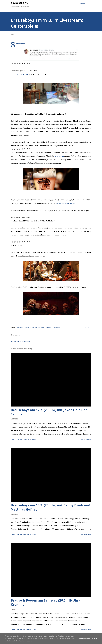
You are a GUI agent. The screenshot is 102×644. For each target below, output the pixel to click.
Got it (94, 639)
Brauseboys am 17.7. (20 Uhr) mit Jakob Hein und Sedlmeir (49, 412)
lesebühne (49, 327)
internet (41, 327)
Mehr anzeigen (86, 439)
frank (27, 327)
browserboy (20, 327)
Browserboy (19, 3)
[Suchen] (82, 3)
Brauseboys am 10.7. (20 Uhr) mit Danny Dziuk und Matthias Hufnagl (50, 507)
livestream (57, 327)
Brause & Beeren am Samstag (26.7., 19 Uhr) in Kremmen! (47, 602)
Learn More (85, 639)
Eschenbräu (59, 156)
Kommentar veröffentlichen (20, 341)
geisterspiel (34, 327)
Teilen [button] (87, 327)
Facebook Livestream (20, 74)
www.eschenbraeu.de (66, 203)
